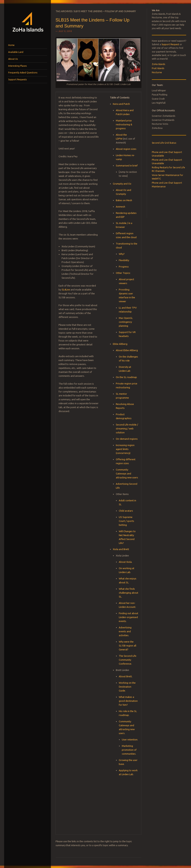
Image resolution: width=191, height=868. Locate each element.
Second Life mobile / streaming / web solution (127, 428)
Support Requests (17, 79)
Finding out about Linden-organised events (129, 617)
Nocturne (157, 72)
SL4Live (66, 290)
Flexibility (124, 260)
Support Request (170, 44)
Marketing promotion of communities (129, 750)
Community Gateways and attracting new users (127, 474)
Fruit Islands (158, 68)
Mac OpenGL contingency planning (126, 322)
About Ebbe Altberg (127, 350)
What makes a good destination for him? (128, 701)
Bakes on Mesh (124, 200)
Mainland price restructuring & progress (124, 124)
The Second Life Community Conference (128, 660)
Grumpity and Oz (122, 184)
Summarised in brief (127, 165)
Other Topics (123, 273)
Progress (124, 267)
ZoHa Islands (158, 64)
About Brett (125, 676)
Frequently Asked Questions (23, 73)
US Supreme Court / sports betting (126, 521)
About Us (13, 59)
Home (11, 45)
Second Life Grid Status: (164, 143)
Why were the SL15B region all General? (127, 646)
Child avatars (126, 511)
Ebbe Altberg (120, 344)
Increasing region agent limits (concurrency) (125, 449)
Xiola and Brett (121, 549)
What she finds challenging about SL (129, 593)
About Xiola (125, 562)
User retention (130, 739)
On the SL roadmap (126, 377)
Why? (122, 254)
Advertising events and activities (125, 631)
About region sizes (126, 149)
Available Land (16, 52)
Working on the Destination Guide (127, 687)
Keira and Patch (121, 104)
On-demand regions (127, 439)
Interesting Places (17, 66)
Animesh (120, 207)
